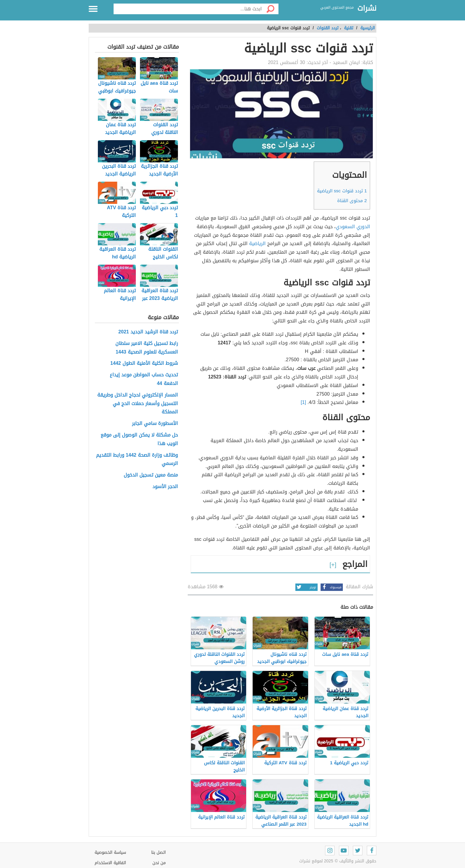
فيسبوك (331, 587)
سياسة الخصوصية (110, 852)
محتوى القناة (352, 201)
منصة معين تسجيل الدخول (151, 475)
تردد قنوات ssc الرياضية (342, 191)
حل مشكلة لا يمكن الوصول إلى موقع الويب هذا (139, 439)
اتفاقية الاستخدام (110, 863)
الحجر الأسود (165, 487)
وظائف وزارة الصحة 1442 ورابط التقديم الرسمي (137, 460)
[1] (303, 402)
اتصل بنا (159, 852)
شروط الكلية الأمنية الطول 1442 (144, 363)
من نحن (159, 863)
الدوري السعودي (353, 227)
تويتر (306, 587)
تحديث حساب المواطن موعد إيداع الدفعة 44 (144, 379)
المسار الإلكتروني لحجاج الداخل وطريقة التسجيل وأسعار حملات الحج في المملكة (138, 404)
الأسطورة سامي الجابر (155, 424)
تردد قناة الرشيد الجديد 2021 (148, 332)
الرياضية (257, 243)
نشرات (367, 9)
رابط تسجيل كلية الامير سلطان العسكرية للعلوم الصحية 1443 (147, 348)
